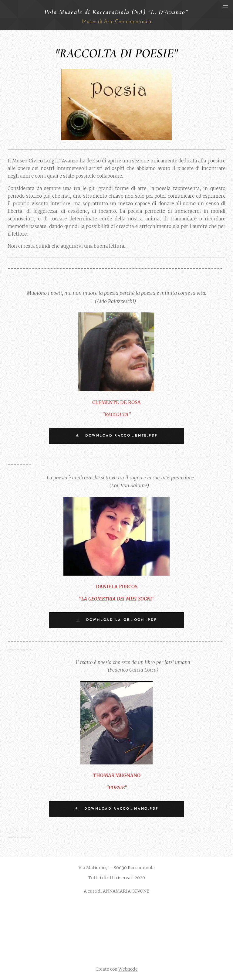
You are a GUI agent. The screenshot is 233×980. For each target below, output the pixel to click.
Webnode (128, 969)
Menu (225, 8)
